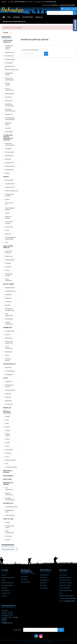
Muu (7, 242)
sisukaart (4, 596)
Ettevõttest (28, 17)
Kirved (7, 270)
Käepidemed (9, 163)
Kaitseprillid (9, 63)
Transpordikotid (10, 390)
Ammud (8, 334)
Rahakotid (8, 401)
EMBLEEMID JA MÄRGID (8, 484)
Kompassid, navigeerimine (10, 309)
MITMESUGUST (8, 503)
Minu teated (44, 588)
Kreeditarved (44, 580)
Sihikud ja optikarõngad (10, 144)
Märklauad (9, 352)
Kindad (7, 442)
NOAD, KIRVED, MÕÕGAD (8, 247)
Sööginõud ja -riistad (10, 527)
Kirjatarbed (9, 114)
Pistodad (8, 267)
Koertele (8, 128)
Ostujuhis (4, 588)
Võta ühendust (28, 2)
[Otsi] (62, 13)
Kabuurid (8, 159)
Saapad (8, 430)
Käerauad (8, 367)
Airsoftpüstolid (10, 184)
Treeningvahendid (11, 507)
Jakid (7, 420)
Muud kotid (9, 404)
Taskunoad (9, 256)
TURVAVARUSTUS (9, 364)
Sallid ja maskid (8, 435)
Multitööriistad (10, 260)
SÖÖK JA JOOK (8, 519)
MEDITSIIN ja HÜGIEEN (8, 471)
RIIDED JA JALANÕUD (7, 412)
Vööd (7, 457)
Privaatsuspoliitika (7, 585)
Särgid (7, 416)
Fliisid (7, 423)
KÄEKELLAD (7, 408)
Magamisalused (10, 291)
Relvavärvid (9, 101)
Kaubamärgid (8, 545)
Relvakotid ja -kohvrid (10, 386)
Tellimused (43, 577)
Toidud (7, 522)
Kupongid (43, 585)
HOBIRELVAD (8, 327)
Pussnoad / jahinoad (9, 252)
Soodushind (5, 591)
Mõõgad (8, 263)
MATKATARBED (9, 284)
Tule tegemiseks (9, 315)
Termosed (8, 536)
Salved (7, 213)
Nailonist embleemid (9, 494)
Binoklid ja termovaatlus (9, 105)
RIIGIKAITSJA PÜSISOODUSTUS (14, 22)
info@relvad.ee (70, 601)
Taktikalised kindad (9, 74)
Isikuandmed (44, 575)
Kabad (7, 173)
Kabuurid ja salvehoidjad (9, 79)
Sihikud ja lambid (8, 217)
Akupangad (9, 132)
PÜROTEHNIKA (8, 476)
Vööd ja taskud (10, 371)
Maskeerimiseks (10, 460)
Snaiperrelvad (10, 187)
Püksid (7, 427)
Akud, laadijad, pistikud (10, 209)
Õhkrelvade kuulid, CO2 (9, 342)
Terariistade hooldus (9, 275)
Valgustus (8, 298)
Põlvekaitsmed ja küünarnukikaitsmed (11, 68)
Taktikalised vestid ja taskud (9, 47)
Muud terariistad (8, 280)
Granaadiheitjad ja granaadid (10, 238)
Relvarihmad (9, 56)
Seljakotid (8, 381)
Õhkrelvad (9, 338)
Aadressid (43, 583)
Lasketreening (10, 166)
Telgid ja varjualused (9, 323)
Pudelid (8, 540)
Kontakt (4, 2)
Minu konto (46, 570)
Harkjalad (8, 149)
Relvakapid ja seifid (9, 511)
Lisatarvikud (9, 227)
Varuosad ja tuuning (9, 222)
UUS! (9, 17)
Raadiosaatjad (10, 59)
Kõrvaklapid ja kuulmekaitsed (10, 119)
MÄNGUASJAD (10, 515)
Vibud (7, 355)
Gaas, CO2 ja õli (9, 204)
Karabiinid (8, 97)
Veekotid (8, 397)
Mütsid (7, 439)
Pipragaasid (9, 374)
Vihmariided (9, 450)
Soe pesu (8, 453)
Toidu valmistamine (9, 532)
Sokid (7, 446)
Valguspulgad (10, 94)
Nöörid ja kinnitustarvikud (10, 110)
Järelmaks (24, 579)
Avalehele (6, 37)
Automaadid (9, 180)
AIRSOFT (6, 177)
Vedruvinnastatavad (11, 191)
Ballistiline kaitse (8, 124)
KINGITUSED (7, 479)
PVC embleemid (9, 489)
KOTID (5, 378)
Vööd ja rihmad (8, 84)
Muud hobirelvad (9, 347)
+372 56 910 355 (19, 2)
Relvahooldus (10, 152)
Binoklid (8, 305)
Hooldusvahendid (11, 467)
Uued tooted (6, 593)
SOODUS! (16, 17)
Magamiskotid (10, 288)
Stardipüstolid (10, 331)
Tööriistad (8, 302)
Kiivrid (7, 230)
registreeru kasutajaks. (68, 5)
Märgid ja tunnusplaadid (10, 499)
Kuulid (7, 199)
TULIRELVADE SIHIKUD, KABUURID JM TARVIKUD (8, 137)
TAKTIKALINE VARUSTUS (8, 41)
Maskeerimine (10, 52)
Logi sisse (54, 5)
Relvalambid (9, 170)
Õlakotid (8, 394)
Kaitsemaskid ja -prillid (9, 195)
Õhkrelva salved (8, 360)
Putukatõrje (9, 319)
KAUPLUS (39, 17)
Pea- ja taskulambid (9, 89)
